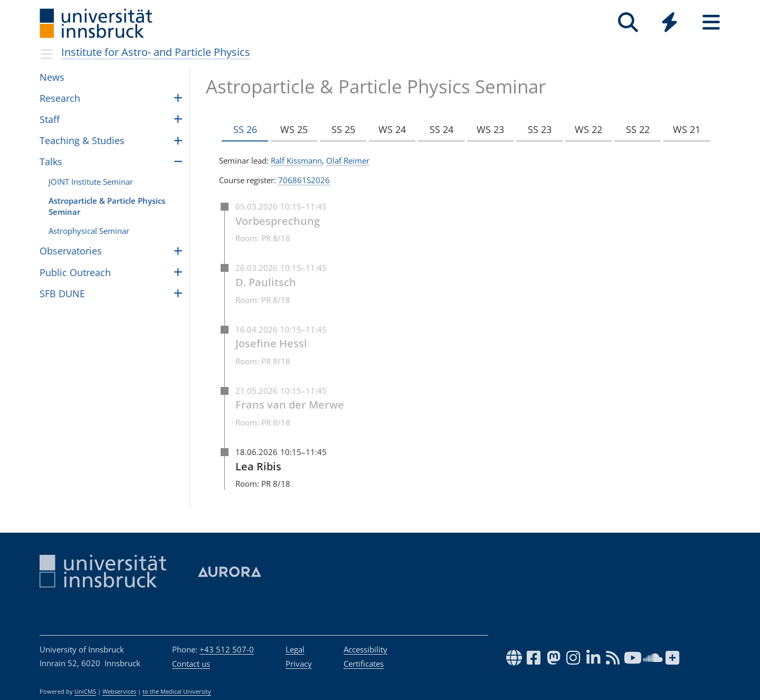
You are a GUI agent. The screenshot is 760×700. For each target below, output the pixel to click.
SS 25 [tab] (342, 130)
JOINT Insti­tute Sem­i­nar (91, 182)
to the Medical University (177, 692)
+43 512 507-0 (227, 649)
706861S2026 (304, 180)
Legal (295, 649)
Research (60, 98)
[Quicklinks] (669, 22)
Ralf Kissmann (296, 160)
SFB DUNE (62, 294)
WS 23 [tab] (487, 130)
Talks (51, 162)
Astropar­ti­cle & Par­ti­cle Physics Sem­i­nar (107, 206)
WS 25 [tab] (293, 130)
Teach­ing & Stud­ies (82, 140)
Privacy (299, 664)
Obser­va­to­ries (71, 251)
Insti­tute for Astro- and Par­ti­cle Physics (156, 52)
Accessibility (365, 649)
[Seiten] (711, 22)
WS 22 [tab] (583, 130)
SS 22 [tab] (631, 130)
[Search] (628, 22)
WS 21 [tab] (680, 130)
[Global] (669, 23)
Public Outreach (75, 272)
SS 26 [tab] (245, 130)
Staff (50, 119)
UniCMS (85, 692)
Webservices (119, 692)
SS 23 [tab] (535, 130)
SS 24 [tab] (438, 130)
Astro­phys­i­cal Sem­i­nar (89, 231)
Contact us (191, 664)
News (52, 77)
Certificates (364, 664)
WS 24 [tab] (390, 130)
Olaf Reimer (348, 160)
